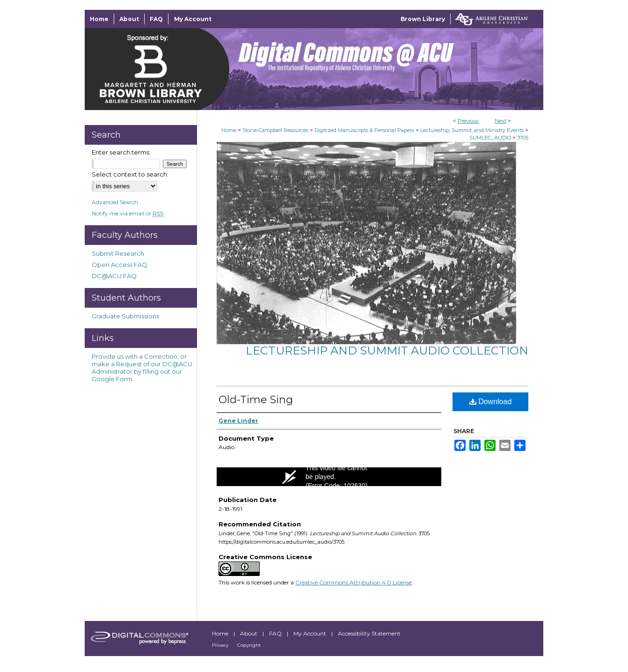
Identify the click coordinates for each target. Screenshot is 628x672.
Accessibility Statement (369, 633)
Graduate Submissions (125, 316)
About (249, 633)
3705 (523, 138)
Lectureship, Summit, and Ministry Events (472, 130)
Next (500, 121)
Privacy (221, 645)
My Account (310, 633)
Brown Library (423, 19)
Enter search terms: (121, 152)
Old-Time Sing (256, 400)
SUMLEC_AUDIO (490, 138)
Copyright (249, 645)
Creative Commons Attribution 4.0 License (354, 582)
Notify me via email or (128, 213)
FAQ (276, 633)
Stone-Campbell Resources (275, 130)
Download (491, 402)
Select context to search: (130, 174)
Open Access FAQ (120, 265)
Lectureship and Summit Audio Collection (387, 351)
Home (229, 130)
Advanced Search (115, 202)
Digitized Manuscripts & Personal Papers (364, 130)
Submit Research (118, 253)
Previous (468, 121)
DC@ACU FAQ (114, 276)
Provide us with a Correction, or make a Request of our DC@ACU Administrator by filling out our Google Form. (142, 368)
